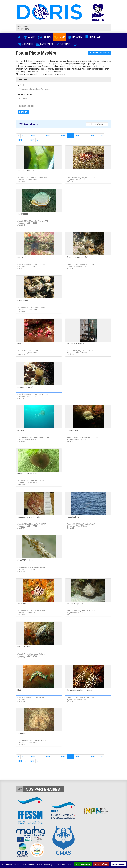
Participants (44, 44)
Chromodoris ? (24, 300)
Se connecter (23, 26)
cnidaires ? (22, 257)
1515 (32, 140)
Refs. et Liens (93, 37)
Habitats (45, 37)
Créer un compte (24, 29)
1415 (63, 136)
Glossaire (75, 37)
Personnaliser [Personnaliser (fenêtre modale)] (118, 864)
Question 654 (72, 430)
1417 (78, 136)
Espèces (29, 37)
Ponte (20, 344)
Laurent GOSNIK (40, 264)
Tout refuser (101, 864)
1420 (100, 136)
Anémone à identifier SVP (78, 257)
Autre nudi (22, 604)
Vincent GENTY (89, 264)
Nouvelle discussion (99, 53)
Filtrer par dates (25, 95)
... (27, 136)
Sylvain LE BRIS (89, 178)
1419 (93, 136)
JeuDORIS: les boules (26, 560)
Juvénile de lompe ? (26, 171)
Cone (69, 171)
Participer (63, 44)
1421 (20, 140)
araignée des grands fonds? (29, 517)
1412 (40, 136)
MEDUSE (21, 430)
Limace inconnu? (24, 647)
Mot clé (21, 85)
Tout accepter (83, 864)
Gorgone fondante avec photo (79, 690)
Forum (59, 37)
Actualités (25, 44)
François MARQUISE (41, 394)
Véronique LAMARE (41, 221)
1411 (33, 136)
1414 (55, 136)
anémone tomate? (25, 387)
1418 (85, 136)
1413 (48, 136)
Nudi (19, 690)
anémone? (22, 733)
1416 (70, 136)
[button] (75, 44)
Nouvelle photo (73, 517)
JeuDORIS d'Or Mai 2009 (77, 344)
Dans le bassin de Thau (27, 474)
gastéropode (23, 214)
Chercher (23, 112)
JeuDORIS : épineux (75, 604)
